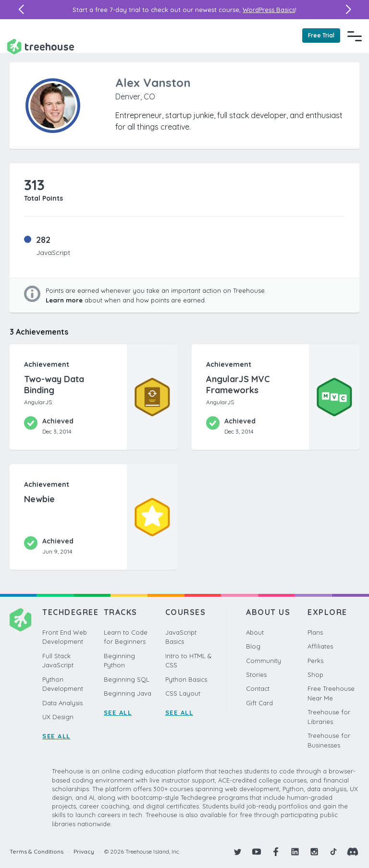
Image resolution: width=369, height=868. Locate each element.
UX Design (58, 717)
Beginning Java (128, 693)
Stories (256, 675)
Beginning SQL (127, 679)
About (255, 632)
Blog (253, 646)
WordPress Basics (269, 10)
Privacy (84, 851)
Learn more (64, 300)
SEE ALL (56, 736)
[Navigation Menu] (355, 36)
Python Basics (186, 679)
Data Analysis (62, 703)
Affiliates (320, 646)
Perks (315, 661)
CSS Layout (183, 693)
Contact (258, 688)
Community (264, 661)
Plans (315, 632)
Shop (315, 675)
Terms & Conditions (37, 851)
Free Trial (321, 35)
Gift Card (259, 703)
